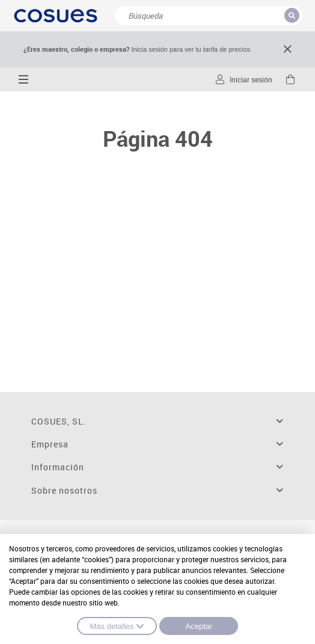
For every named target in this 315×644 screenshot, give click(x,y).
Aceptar (199, 626)
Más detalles (117, 626)
